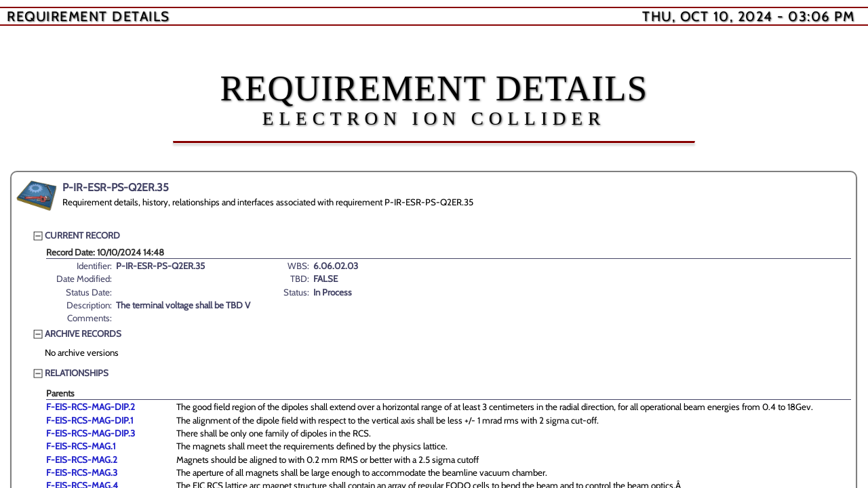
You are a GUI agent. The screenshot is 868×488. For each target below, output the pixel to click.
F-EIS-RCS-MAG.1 (81, 446)
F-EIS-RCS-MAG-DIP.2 (91, 407)
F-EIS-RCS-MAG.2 (82, 460)
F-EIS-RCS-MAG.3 (82, 472)
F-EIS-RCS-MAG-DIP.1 (90, 420)
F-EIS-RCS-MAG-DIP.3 (91, 433)
